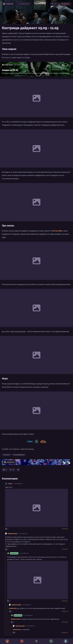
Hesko (10, 484)
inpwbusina (14, 553)
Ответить (65, 529)
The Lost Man (57, 231)
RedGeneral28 (12, 534)
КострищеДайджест (19, 455)
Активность (65, 4)
